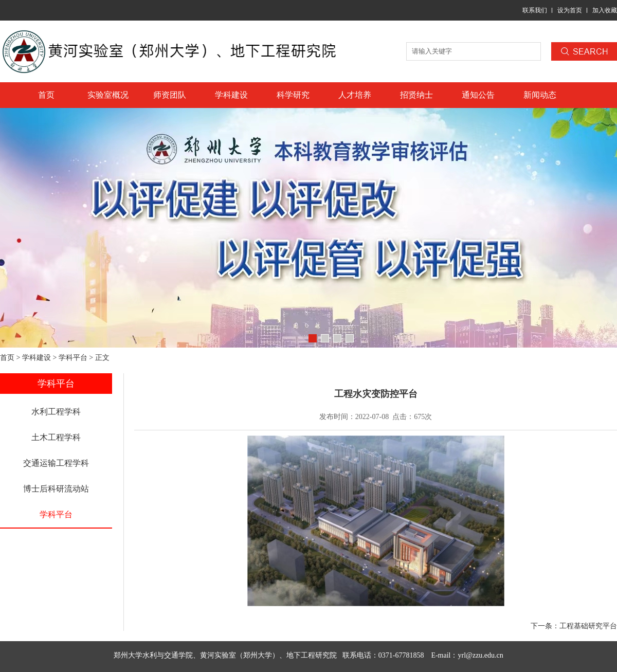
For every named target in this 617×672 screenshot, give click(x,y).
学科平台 (73, 358)
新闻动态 (540, 95)
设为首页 (570, 10)
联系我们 (535, 10)
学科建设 (231, 95)
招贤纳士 (416, 95)
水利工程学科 (56, 412)
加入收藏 (605, 10)
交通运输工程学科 (56, 463)
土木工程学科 (56, 437)
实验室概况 (108, 95)
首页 (46, 95)
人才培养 (355, 95)
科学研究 (293, 95)
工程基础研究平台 (588, 626)
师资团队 (170, 95)
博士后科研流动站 (56, 489)
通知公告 (478, 95)
